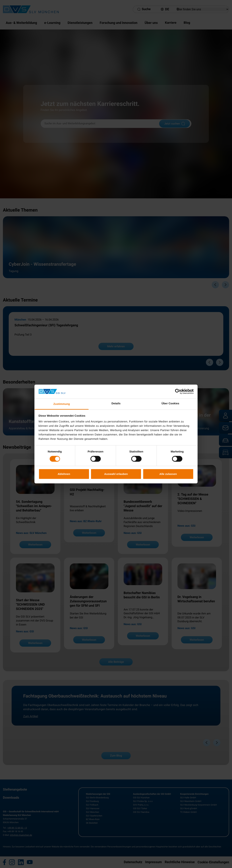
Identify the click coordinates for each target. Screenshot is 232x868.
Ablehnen (64, 474)
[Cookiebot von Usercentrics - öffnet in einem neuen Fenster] (178, 391)
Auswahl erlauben (116, 474)
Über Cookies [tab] (170, 404)
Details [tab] (116, 404)
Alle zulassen (168, 474)
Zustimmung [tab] (62, 404)
